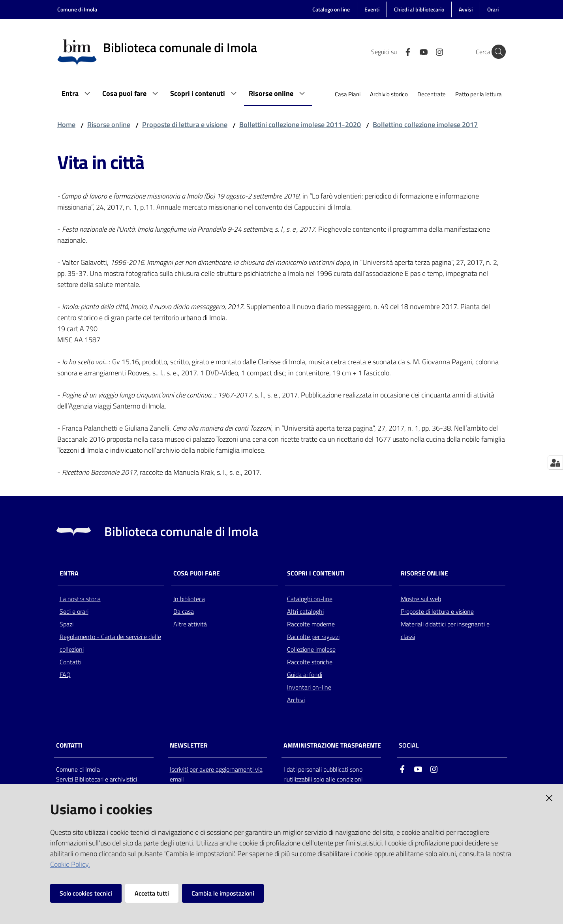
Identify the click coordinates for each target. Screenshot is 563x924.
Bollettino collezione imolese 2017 (425, 125)
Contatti (70, 662)
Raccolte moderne (311, 624)
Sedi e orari (74, 611)
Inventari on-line (309, 687)
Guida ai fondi (305, 675)
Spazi (67, 624)
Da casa (184, 611)
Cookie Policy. (70, 864)
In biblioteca (189, 599)
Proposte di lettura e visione (185, 125)
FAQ (65, 675)
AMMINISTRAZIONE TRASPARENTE (332, 745)
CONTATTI (69, 745)
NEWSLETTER (189, 745)
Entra (69, 573)
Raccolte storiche (310, 662)
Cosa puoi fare (197, 573)
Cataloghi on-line (310, 599)
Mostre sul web (421, 599)
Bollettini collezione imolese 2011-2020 (300, 125)
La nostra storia (80, 599)
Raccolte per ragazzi (313, 637)
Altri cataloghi (305, 611)
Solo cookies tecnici (86, 893)
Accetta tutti (152, 893)
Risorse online (109, 125)
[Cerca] (496, 52)
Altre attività (190, 624)
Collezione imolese (311, 649)
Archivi (296, 700)
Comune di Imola (77, 9)
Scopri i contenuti (316, 573)
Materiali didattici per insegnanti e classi (445, 630)
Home (66, 125)
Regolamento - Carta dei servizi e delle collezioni (110, 643)
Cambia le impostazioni (223, 893)
